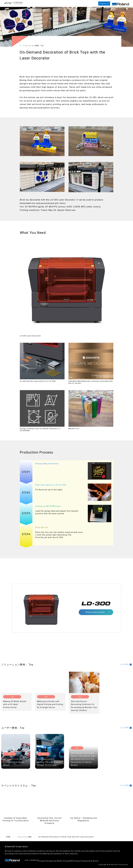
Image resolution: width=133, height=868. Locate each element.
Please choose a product (95, 615)
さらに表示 (123, 668)
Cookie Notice (104, 862)
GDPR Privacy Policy (86, 862)
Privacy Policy (47, 862)
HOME (8, 840)
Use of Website (32, 862)
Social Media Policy (65, 862)
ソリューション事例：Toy (33, 49)
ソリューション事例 (26, 840)
